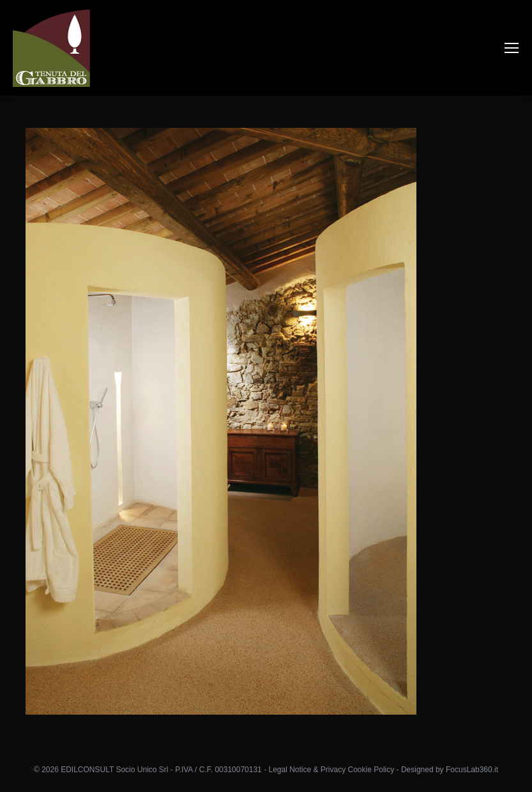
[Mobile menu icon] (512, 48)
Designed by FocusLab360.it (450, 770)
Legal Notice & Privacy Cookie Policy (331, 770)
